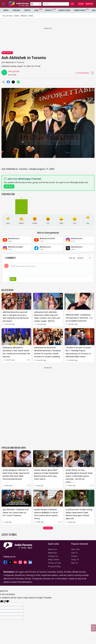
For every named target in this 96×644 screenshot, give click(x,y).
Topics (27, 10)
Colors (74, 556)
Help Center (54, 559)
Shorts (49, 10)
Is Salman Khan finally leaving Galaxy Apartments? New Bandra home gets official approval (79, 514)
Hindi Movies (7, 53)
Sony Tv (75, 559)
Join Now (9, 186)
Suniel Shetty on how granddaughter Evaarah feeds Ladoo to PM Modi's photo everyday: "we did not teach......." (79, 476)
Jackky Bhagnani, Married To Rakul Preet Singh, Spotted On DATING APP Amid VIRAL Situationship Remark (16, 474)
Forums (16, 10)
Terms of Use (54, 563)
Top (93, 628)
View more (48, 528)
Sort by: (72, 258)
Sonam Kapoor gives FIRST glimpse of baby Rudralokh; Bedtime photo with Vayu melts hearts (46, 474)
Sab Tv (74, 563)
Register (89, 4)
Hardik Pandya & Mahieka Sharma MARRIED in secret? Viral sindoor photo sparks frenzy (46, 514)
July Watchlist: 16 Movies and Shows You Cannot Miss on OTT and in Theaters (16, 513)
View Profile (12, 75)
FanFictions (64, 10)
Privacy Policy (54, 566)
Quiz (36, 10)
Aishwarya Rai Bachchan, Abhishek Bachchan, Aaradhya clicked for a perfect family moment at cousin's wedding (47, 352)
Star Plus (75, 549)
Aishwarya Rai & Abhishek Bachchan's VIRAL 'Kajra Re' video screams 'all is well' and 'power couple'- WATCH (47, 316)
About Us (52, 549)
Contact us (53, 556)
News (6, 10)
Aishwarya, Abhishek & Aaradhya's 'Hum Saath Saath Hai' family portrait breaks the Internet (16, 352)
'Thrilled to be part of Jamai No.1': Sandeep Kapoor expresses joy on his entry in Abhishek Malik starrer (78, 352)
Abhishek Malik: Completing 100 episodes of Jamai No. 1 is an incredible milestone (79, 318)
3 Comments (82, 73)
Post (13, 279)
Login (81, 4)
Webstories (80, 10)
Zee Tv (74, 553)
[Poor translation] (6, 601)
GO (72, 4)
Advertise (52, 553)
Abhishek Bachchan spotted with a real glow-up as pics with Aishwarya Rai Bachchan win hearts (16, 316)
